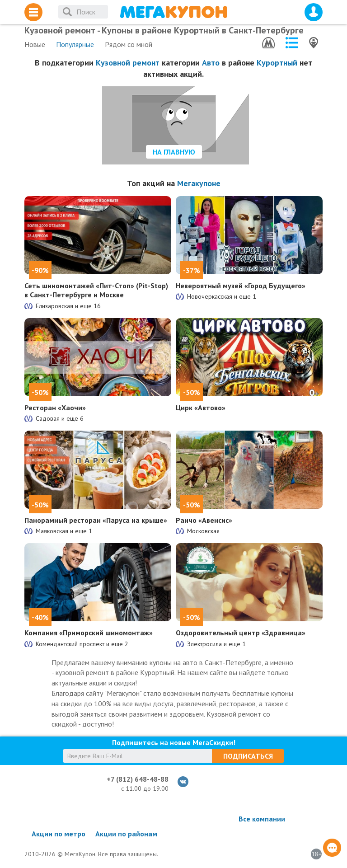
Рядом (129, 44)
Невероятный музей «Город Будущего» (241, 286)
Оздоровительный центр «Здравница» (241, 633)
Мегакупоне (199, 183)
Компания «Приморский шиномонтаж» (89, 633)
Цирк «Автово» (201, 408)
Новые (35, 44)
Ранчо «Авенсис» (204, 520)
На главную (174, 152)
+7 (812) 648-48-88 (138, 779)
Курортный (277, 63)
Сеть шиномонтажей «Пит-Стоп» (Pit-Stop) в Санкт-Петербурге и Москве (96, 290)
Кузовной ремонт (128, 63)
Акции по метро (59, 834)
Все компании (262, 819)
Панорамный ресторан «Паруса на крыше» (96, 520)
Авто (211, 63)
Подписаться (248, 756)
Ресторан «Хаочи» (55, 408)
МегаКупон (173, 12)
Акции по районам (126, 834)
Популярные (75, 44)
